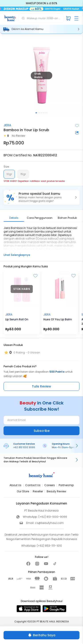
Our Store (23, 491)
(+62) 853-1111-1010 (49, 546)
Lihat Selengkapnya (17, 255)
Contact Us (33, 485)
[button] (41, 197)
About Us (15, 485)
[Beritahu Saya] (41, 635)
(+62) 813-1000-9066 (53, 517)
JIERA (7, 125)
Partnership (66, 485)
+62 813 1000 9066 (24, 447)
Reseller (38, 491)
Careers (50, 485)
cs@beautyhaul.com (49, 523)
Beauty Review (56, 491)
